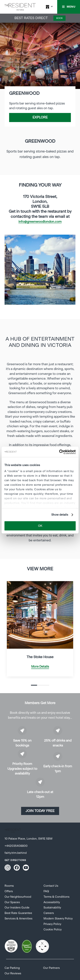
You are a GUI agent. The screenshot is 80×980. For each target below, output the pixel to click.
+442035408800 (16, 846)
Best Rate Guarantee (18, 913)
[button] (69, 7)
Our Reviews (13, 973)
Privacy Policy (52, 924)
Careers (49, 913)
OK (40, 526)
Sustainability (52, 908)
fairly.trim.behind (16, 853)
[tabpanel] (40, 270)
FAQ (46, 891)
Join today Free (40, 811)
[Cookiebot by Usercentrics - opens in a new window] (59, 452)
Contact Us (51, 886)
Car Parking (12, 968)
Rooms (9, 886)
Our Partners (51, 968)
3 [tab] (46, 685)
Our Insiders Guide (17, 908)
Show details (60, 515)
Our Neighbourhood (18, 897)
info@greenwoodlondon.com (40, 222)
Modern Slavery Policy (58, 919)
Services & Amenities (18, 919)
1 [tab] (34, 685)
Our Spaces (12, 902)
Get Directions (15, 860)
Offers (9, 891)
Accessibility (52, 902)
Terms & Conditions (56, 897)
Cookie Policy (53, 930)
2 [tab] (40, 685)
